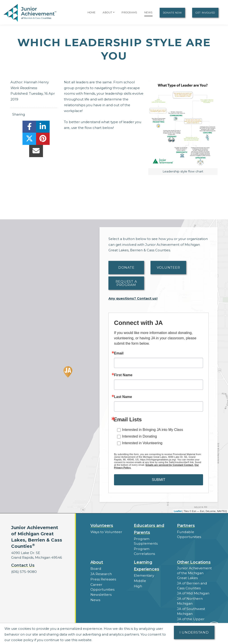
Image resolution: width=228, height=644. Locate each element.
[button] (114, 12)
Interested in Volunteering (142, 443)
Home (92, 12)
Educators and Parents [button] (149, 529)
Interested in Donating (139, 436)
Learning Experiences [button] (147, 560)
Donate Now (172, 13)
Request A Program (126, 283)
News (148, 12)
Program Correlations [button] (152, 549)
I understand (194, 632)
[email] (36, 152)
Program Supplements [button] (145, 541)
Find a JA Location (192, 621)
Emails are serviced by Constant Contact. (170, 465)
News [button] (95, 589)
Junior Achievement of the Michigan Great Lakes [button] (195, 567)
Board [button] (96, 563)
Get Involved (205, 13)
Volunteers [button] (102, 526)
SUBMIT (159, 480)
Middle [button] (140, 575)
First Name (123, 375)
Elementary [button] (144, 570)
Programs (129, 12)
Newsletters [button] (101, 583)
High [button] (138, 580)
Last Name (123, 397)
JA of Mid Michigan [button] (193, 587)
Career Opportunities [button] (108, 578)
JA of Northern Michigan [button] (190, 594)
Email (119, 353)
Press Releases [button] (103, 573)
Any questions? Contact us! (133, 298)
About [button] (97, 557)
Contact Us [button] (23, 565)
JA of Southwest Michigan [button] (191, 604)
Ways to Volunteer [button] (106, 532)
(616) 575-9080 (23, 572)
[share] (29, 128)
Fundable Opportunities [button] (189, 534)
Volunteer (168, 267)
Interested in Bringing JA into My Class (153, 430)
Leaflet (178, 511)
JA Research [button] (101, 568)
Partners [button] (186, 526)
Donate (126, 267)
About (108, 12)
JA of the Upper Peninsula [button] (191, 614)
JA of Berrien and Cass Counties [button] (192, 579)
